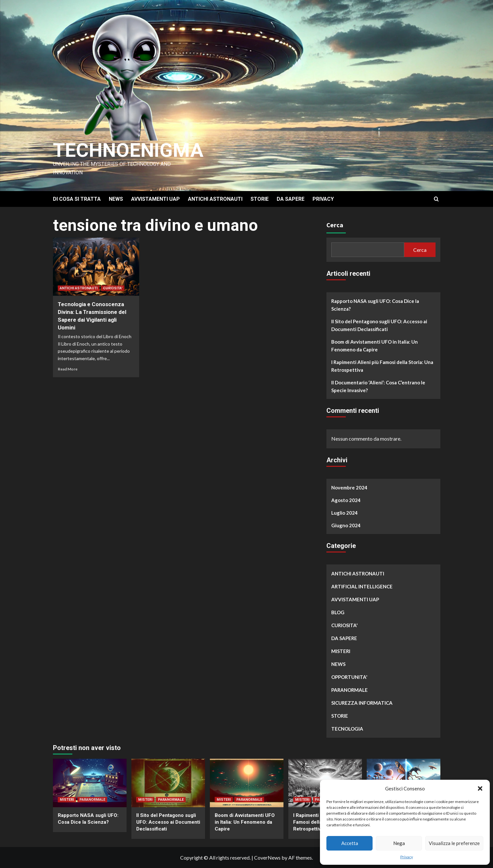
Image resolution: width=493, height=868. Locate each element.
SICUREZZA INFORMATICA (362, 703)
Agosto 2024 (346, 500)
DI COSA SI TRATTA (77, 199)
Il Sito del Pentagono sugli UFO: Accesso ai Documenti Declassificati (379, 325)
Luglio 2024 (344, 513)
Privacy (407, 857)
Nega (399, 843)
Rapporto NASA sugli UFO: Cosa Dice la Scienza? (375, 305)
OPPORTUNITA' (349, 677)
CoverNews (267, 857)
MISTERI (341, 651)
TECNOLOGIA (347, 729)
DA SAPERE (291, 199)
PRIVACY (323, 199)
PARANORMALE (349, 690)
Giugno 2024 (346, 525)
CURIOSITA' (113, 288)
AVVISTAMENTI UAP (155, 199)
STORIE (260, 199)
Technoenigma (128, 150)
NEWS (116, 199)
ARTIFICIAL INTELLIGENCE (362, 586)
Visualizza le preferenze (454, 843)
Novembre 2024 (349, 488)
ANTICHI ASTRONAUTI (215, 199)
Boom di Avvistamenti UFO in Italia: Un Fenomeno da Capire (375, 346)
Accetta (350, 843)
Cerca (335, 225)
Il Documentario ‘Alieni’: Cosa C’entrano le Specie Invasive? (378, 386)
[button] (480, 788)
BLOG (338, 612)
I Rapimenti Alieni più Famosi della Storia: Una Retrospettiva (382, 366)
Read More (68, 369)
